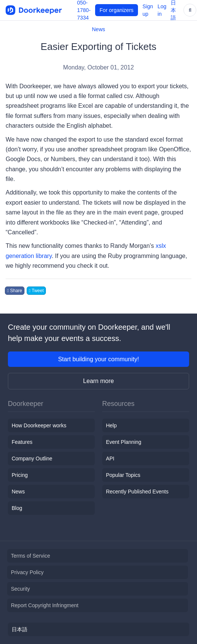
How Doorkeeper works (39, 425)
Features (22, 442)
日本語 (20, 629)
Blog (17, 508)
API (110, 458)
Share (15, 291)
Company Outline (32, 458)
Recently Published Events (137, 492)
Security (20, 589)
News (98, 29)
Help (111, 425)
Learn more (98, 381)
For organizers (117, 10)
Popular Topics (123, 475)
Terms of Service (30, 556)
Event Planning (124, 442)
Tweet (36, 291)
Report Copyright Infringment (45, 605)
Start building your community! (98, 359)
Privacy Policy (27, 572)
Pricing (20, 475)
